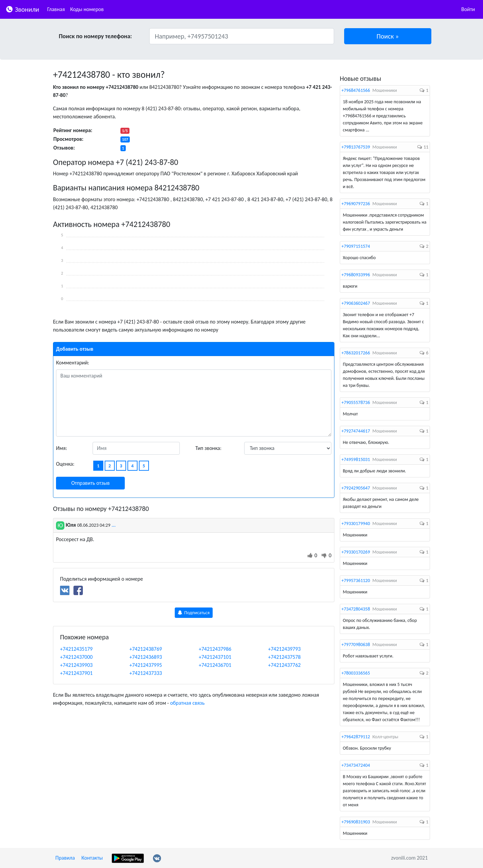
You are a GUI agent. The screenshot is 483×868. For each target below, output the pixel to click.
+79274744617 (356, 431)
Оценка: (65, 464)
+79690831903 (356, 822)
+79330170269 (356, 552)
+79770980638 (356, 645)
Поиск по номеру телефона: (95, 36)
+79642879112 (356, 737)
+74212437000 (76, 657)
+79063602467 (356, 303)
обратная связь (187, 703)
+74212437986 (215, 649)
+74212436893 (146, 657)
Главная (56, 9)
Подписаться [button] (194, 613)
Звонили (22, 9)
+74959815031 (356, 459)
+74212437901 (76, 673)
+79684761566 (356, 90)
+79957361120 (356, 581)
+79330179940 (356, 524)
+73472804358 (356, 609)
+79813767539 (356, 147)
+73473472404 (356, 765)
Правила (65, 858)
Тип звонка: (209, 448)
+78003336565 (356, 673)
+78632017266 (356, 353)
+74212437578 (284, 657)
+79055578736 (356, 402)
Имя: (62, 448)
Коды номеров (87, 9)
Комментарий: (73, 363)
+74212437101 (215, 657)
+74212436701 (215, 665)
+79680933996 (356, 275)
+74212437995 (146, 665)
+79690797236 (356, 204)
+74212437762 (284, 665)
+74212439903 (76, 665)
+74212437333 (146, 673)
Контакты (92, 858)
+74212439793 (284, 649)
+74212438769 (146, 649)
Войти (468, 9)
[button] (388, 36)
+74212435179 (76, 649)
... (114, 525)
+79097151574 (356, 246)
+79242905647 (356, 488)
